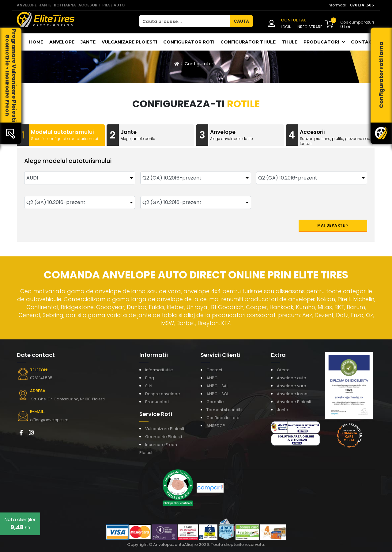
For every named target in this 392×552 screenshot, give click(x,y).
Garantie (215, 402)
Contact (363, 42)
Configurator (199, 64)
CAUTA (241, 21)
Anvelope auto (292, 378)
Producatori (157, 402)
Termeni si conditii (224, 410)
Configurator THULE (248, 42)
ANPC (212, 378)
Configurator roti (189, 42)
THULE (290, 42)
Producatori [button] (324, 42)
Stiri (149, 386)
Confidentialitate (223, 418)
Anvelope (62, 42)
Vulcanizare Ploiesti (129, 42)
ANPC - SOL (218, 394)
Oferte (283, 370)
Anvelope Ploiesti (294, 402)
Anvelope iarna (292, 394)
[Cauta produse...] (185, 21)
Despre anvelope (163, 394)
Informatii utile (159, 370)
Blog (150, 378)
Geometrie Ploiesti (164, 437)
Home (36, 42)
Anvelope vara (292, 386)
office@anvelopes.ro (49, 420)
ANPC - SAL (217, 386)
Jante (88, 42)
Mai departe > (333, 225)
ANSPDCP (216, 426)
